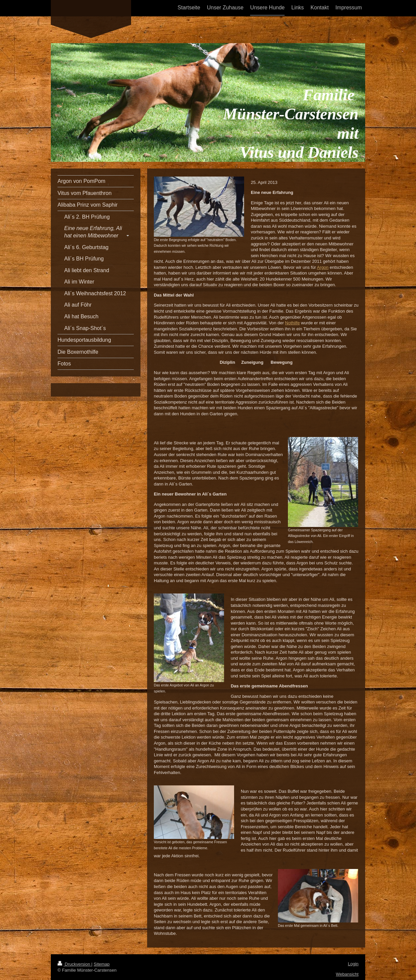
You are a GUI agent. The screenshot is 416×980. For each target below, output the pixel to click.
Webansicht (347, 974)
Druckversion (74, 964)
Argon (323, 267)
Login (353, 964)
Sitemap (102, 964)
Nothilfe (292, 323)
